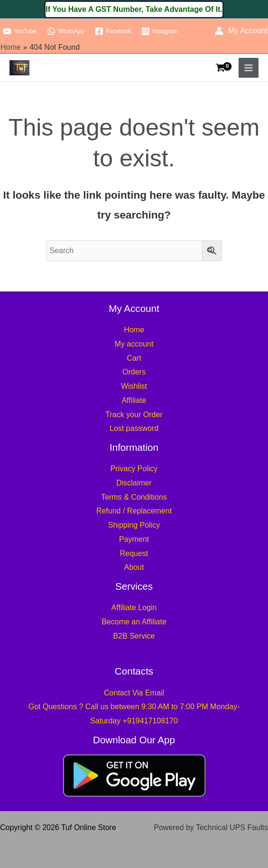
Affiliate (134, 400)
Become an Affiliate (134, 622)
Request (134, 553)
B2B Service (134, 636)
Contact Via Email (134, 693)
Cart (134, 358)
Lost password (134, 428)
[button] (134, 9)
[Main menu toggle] (249, 68)
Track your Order (134, 415)
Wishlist (134, 386)
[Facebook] (113, 31)
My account (134, 344)
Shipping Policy (134, 525)
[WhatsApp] (66, 31)
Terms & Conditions (134, 497)
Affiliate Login (134, 608)
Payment (134, 539)
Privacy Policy (134, 469)
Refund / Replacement (134, 511)
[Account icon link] (241, 31)
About (134, 567)
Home (134, 330)
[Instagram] (160, 31)
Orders (134, 372)
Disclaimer (134, 483)
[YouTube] (20, 31)
